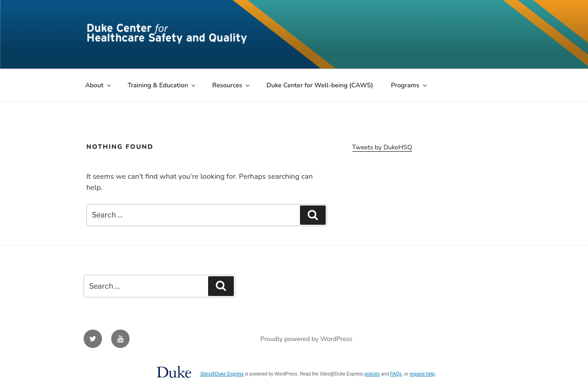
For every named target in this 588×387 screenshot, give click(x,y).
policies (372, 374)
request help (422, 374)
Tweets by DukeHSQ (382, 147)
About (99, 85)
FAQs (396, 374)
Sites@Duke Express (222, 374)
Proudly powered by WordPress (306, 339)
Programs (410, 85)
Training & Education (162, 85)
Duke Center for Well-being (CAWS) (320, 85)
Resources (232, 85)
